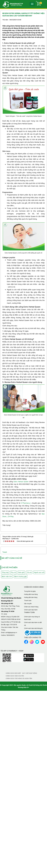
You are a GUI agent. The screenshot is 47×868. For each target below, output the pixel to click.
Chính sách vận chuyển (15, 676)
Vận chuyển (28, 604)
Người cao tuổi (39, 572)
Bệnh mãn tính (7, 576)
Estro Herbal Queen (21, 482)
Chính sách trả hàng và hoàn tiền (19, 678)
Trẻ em (29, 572)
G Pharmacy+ (26, 503)
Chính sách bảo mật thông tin (33, 628)
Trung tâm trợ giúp (30, 591)
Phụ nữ (13, 572)
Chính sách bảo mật (13, 673)
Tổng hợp (5, 572)
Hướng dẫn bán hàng (31, 597)
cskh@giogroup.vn (11, 632)
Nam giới (21, 572)
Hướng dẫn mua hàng (31, 594)
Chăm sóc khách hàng (31, 607)
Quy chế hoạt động (30, 673)
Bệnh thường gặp (20, 576)
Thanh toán (28, 600)
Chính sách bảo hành (31, 610)
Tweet (5, 552)
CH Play (11, 516)
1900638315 (10, 635)
